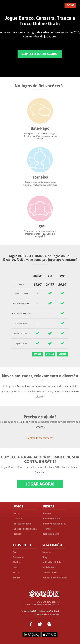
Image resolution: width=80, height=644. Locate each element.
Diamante (18, 557)
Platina (17, 562)
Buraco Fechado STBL (25, 529)
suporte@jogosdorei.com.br (47, 614)
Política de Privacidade (55, 578)
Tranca (18, 534)
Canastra (19, 519)
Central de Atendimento (40, 438)
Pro (15, 552)
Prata (16, 573)
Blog (45, 557)
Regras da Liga (51, 534)
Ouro (16, 567)
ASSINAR (38, 354)
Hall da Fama (49, 567)
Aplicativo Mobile (52, 562)
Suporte (47, 552)
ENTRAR (70, 5)
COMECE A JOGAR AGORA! (40, 54)
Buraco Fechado (22, 524)
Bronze (17, 578)
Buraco (18, 513)
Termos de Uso (50, 573)
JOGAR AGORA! (40, 484)
